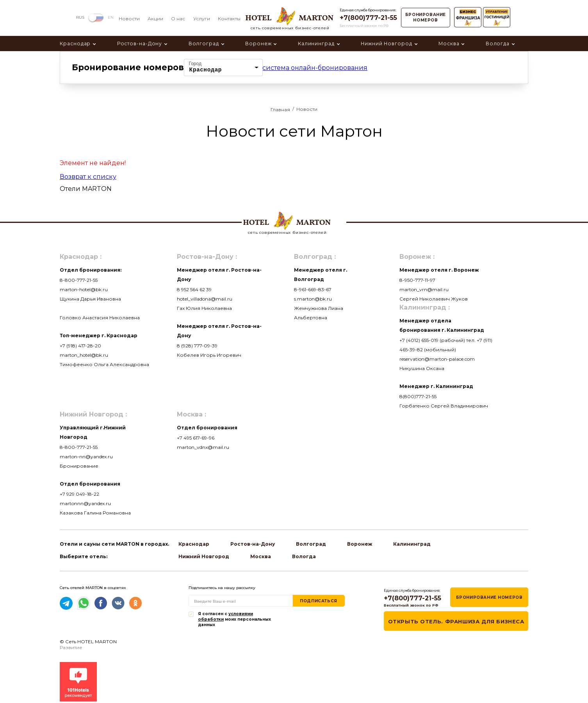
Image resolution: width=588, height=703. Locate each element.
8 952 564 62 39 (194, 289)
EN (111, 17)
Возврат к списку (88, 177)
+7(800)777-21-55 (368, 18)
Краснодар (75, 44)
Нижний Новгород (387, 44)
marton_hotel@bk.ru (84, 355)
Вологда (498, 44)
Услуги (202, 19)
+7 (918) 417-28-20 (80, 346)
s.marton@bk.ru (313, 299)
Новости (129, 19)
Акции (155, 19)
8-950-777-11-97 (417, 280)
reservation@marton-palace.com (437, 359)
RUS (80, 17)
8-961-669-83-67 (313, 289)
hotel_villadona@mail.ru (205, 299)
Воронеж (258, 44)
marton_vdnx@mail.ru (203, 447)
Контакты (229, 19)
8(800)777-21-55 (418, 396)
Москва (449, 44)
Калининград (316, 44)
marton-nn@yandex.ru (86, 457)
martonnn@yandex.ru (85, 503)
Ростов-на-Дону (140, 44)
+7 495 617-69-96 (196, 438)
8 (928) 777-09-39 (197, 346)
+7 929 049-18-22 (79, 494)
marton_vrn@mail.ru (424, 289)
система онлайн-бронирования (315, 68)
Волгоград (204, 44)
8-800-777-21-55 (79, 280)
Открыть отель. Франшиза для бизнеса (456, 621)
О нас (178, 19)
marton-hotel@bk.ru (84, 289)
